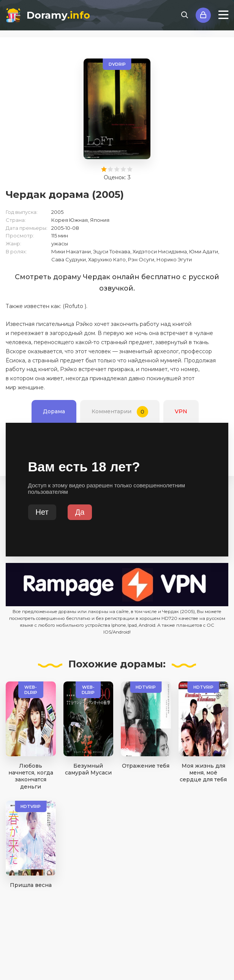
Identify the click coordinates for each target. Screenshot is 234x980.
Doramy (58, 15)
